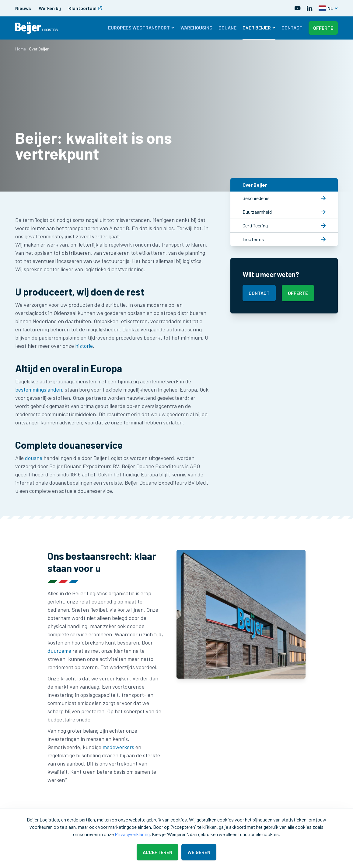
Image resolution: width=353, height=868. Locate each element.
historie (84, 346)
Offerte (323, 28)
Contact (292, 28)
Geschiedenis (284, 198)
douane (34, 458)
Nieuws (23, 8)
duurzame (60, 651)
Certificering (284, 225)
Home (21, 49)
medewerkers (119, 747)
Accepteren (157, 852)
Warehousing (196, 28)
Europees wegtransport (141, 28)
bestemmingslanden (39, 389)
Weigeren (199, 852)
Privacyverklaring (132, 834)
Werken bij (50, 8)
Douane (227, 28)
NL (328, 8)
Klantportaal (85, 8)
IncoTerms (284, 239)
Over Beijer (259, 28)
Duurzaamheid (284, 212)
